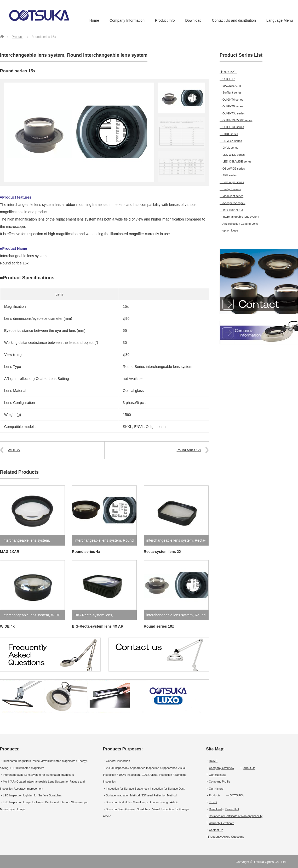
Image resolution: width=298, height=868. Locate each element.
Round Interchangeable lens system (107, 55)
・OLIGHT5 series (231, 106)
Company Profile (219, 782)
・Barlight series (230, 189)
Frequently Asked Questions (226, 837)
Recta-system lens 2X (163, 552)
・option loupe (229, 230)
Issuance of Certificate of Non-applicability (236, 816)
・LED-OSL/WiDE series (236, 161)
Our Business (217, 775)
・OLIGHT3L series (232, 113)
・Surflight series (231, 92)
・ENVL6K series (231, 141)
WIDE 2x (14, 450)
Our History (216, 789)
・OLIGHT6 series (231, 100)
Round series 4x (86, 552)
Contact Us (216, 830)
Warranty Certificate (222, 823)
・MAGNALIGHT (231, 86)
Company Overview (221, 768)
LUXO (213, 802)
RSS (295, 862)
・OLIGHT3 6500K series (236, 120)
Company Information (127, 20)
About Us (249, 768)
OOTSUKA (237, 795)
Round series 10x (159, 626)
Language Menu (280, 20)
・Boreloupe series (232, 182)
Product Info (165, 20)
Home (94, 20)
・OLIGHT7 (227, 79)
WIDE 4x (7, 626)
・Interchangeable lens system (239, 217)
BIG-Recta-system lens (93, 615)
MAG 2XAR (10, 552)
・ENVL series (229, 148)
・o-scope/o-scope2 (232, 203)
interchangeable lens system (32, 55)
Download (193, 20)
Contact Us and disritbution (234, 20)
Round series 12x (189, 450)
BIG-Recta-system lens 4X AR (98, 626)
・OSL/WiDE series (232, 169)
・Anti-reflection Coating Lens (239, 224)
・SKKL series (229, 134)
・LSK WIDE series (232, 155)
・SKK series (228, 175)
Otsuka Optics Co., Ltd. (270, 862)
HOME (213, 761)
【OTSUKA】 (228, 72)
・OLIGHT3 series (232, 127)
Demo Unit (232, 809)
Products (214, 795)
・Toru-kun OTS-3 (231, 210)
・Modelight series (231, 196)
